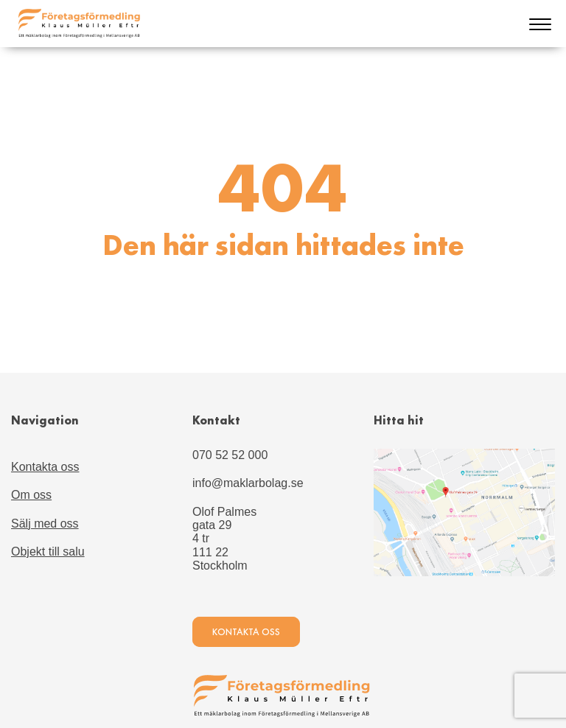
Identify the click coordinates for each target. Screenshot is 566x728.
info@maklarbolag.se (248, 483)
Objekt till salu (48, 552)
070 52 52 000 (230, 455)
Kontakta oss (45, 467)
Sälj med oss (45, 524)
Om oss (31, 495)
